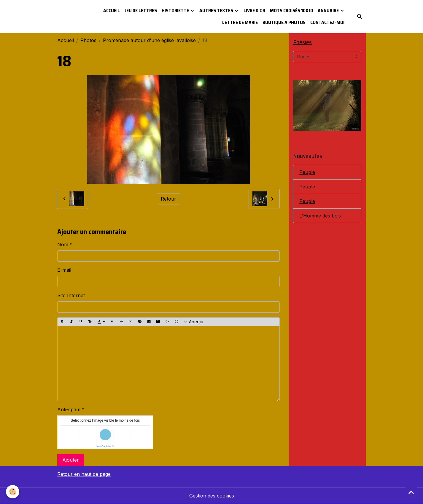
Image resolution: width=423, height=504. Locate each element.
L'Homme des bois (320, 216)
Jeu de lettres (141, 11)
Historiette (176, 11)
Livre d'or (254, 11)
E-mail (64, 270)
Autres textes (217, 11)
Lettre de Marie (240, 22)
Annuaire (329, 11)
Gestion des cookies (212, 496)
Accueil (112, 11)
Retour (168, 199)
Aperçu (193, 322)
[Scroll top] (411, 492)
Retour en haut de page (84, 474)
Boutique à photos (284, 22)
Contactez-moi (327, 22)
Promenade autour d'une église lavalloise (149, 40)
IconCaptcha (104, 446)
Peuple (307, 172)
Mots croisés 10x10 (291, 11)
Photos (88, 40)
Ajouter (71, 460)
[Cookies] (13, 492)
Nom (63, 244)
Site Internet (71, 295)
